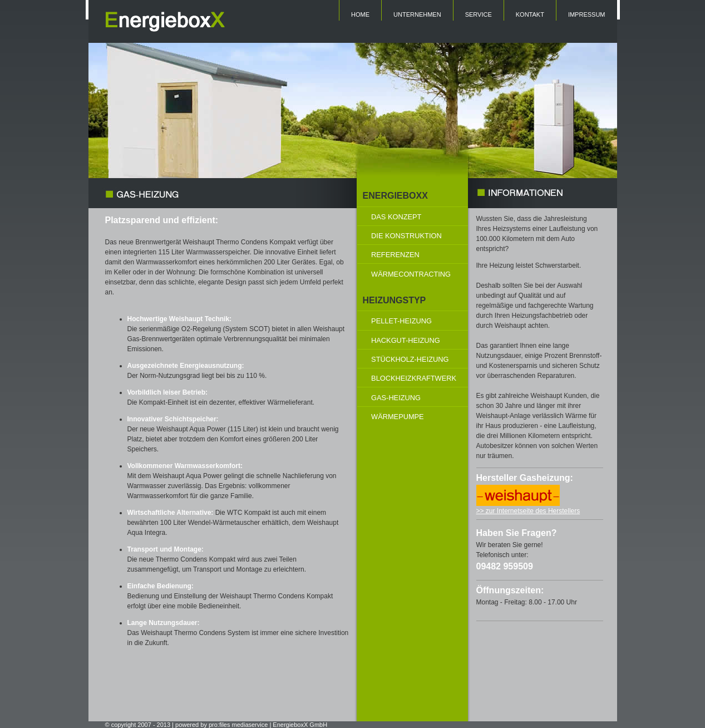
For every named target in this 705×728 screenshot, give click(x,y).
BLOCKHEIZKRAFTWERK (414, 378)
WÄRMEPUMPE (398, 417)
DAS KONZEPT (396, 217)
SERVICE (479, 14)
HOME (360, 14)
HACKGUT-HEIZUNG (406, 340)
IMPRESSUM (587, 14)
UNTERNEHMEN (417, 14)
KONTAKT (530, 14)
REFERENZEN (395, 255)
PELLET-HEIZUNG (401, 321)
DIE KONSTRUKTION (406, 236)
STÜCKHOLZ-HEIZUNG (410, 359)
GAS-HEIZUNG (396, 398)
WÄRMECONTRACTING (411, 274)
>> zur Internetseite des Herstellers (528, 511)
